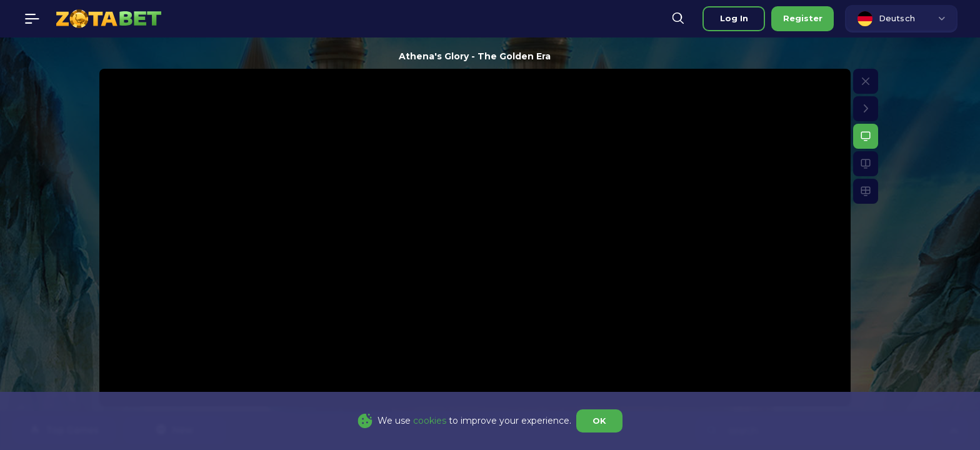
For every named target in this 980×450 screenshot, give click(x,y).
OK (599, 421)
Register (803, 18)
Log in (734, 18)
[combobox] (901, 19)
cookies (430, 421)
